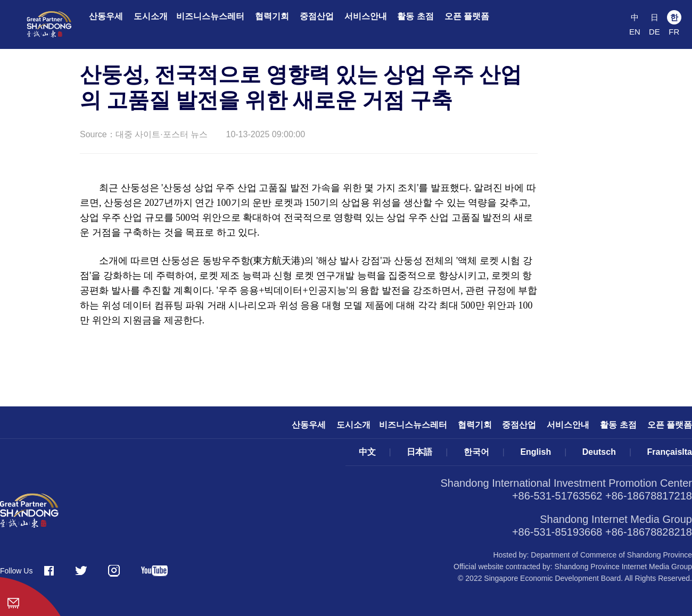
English (536, 452)
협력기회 (272, 16)
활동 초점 (415, 16)
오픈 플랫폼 (467, 16)
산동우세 (106, 16)
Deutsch (599, 452)
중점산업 (317, 16)
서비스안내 (366, 16)
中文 (367, 452)
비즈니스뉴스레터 (210, 16)
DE (654, 32)
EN (635, 32)
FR (674, 32)
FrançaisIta (670, 452)
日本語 (419, 452)
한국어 (476, 452)
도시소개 (151, 16)
